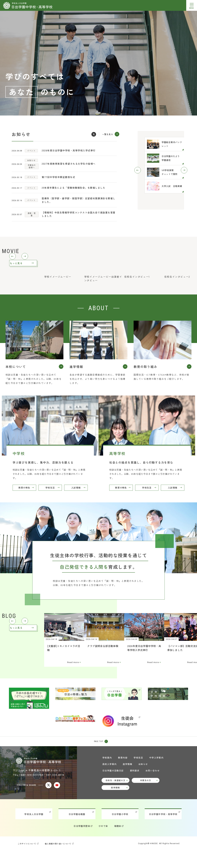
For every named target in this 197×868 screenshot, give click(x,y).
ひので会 (103, 844)
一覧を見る (108, 134)
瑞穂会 (118, 844)
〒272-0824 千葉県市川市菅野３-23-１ (37, 788)
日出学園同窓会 (82, 844)
